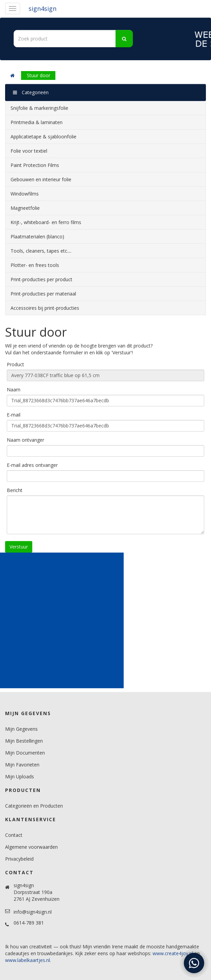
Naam (14, 390)
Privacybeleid (19, 859)
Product (15, 364)
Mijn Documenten (25, 753)
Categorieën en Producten (34, 806)
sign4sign (42, 9)
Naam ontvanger (25, 440)
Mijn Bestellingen (24, 741)
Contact (14, 835)
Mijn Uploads (20, 776)
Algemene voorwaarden (31, 847)
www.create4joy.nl (173, 953)
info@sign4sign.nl (33, 912)
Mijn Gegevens (21, 729)
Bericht (15, 490)
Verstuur (19, 547)
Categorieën (31, 92)
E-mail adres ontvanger (32, 465)
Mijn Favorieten (22, 765)
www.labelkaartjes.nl (28, 960)
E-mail (14, 415)
